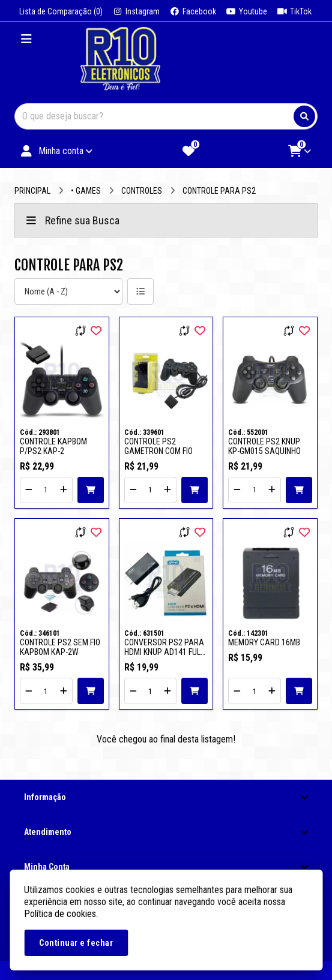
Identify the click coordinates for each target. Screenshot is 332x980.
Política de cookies (60, 914)
